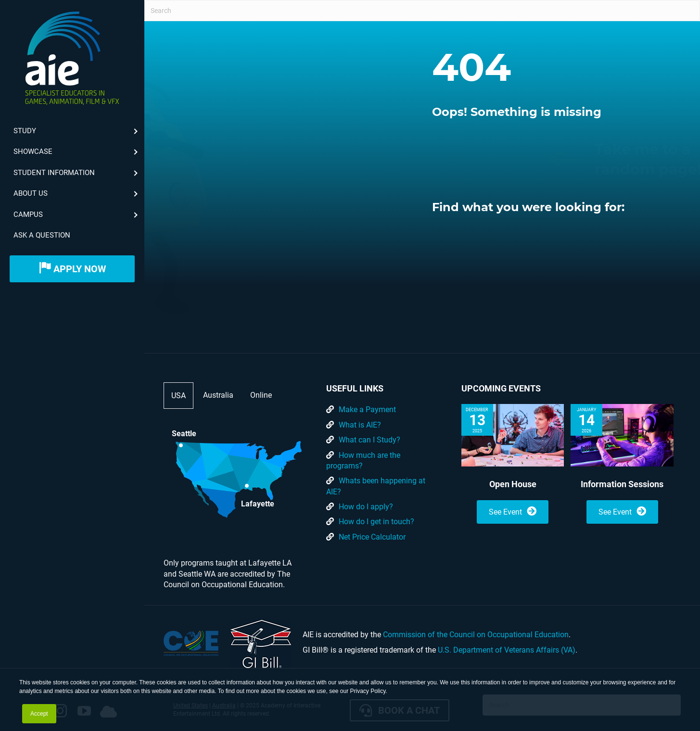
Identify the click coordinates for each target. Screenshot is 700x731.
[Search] (422, 11)
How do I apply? (366, 507)
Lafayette (258, 503)
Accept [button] (39, 714)
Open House (513, 484)
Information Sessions (622, 484)
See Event (513, 511)
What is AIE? (360, 425)
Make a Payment (367, 410)
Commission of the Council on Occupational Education (476, 635)
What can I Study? (369, 440)
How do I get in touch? (376, 522)
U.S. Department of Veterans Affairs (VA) (507, 650)
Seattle (184, 434)
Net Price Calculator (372, 537)
